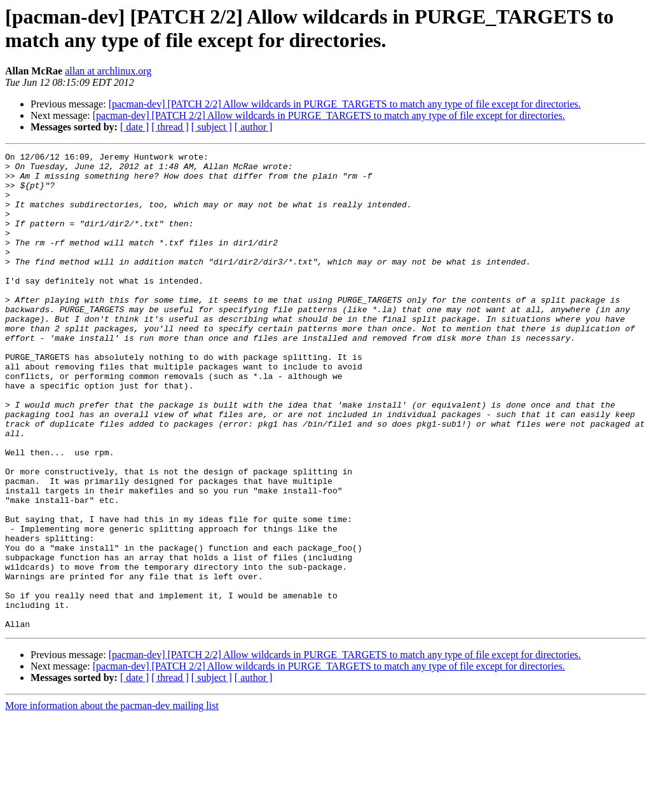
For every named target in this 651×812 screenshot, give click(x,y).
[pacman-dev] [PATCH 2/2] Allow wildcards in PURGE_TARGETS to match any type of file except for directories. (345, 104)
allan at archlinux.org (108, 71)
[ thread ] (170, 127)
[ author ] (254, 127)
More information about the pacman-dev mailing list (112, 801)
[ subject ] (212, 127)
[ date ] (134, 127)
